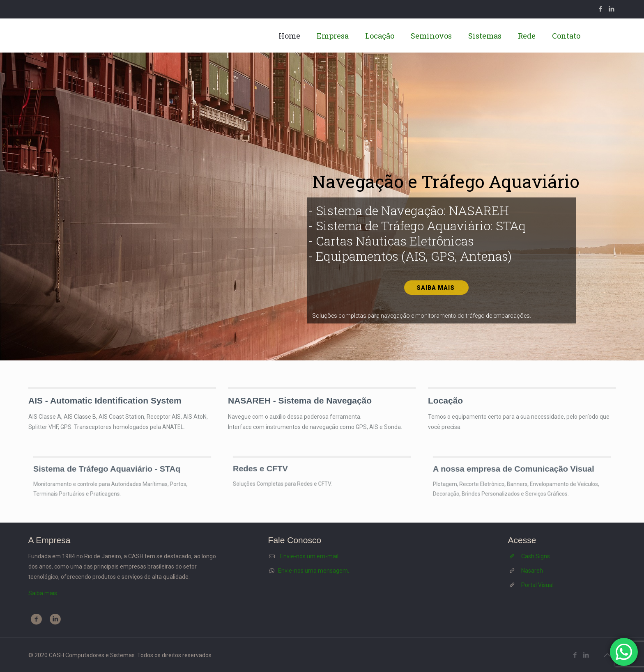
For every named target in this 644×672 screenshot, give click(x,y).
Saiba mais (436, 288)
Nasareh (532, 571)
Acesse (522, 540)
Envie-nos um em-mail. (310, 556)
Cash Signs (536, 556)
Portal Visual (537, 585)
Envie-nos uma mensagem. (314, 571)
